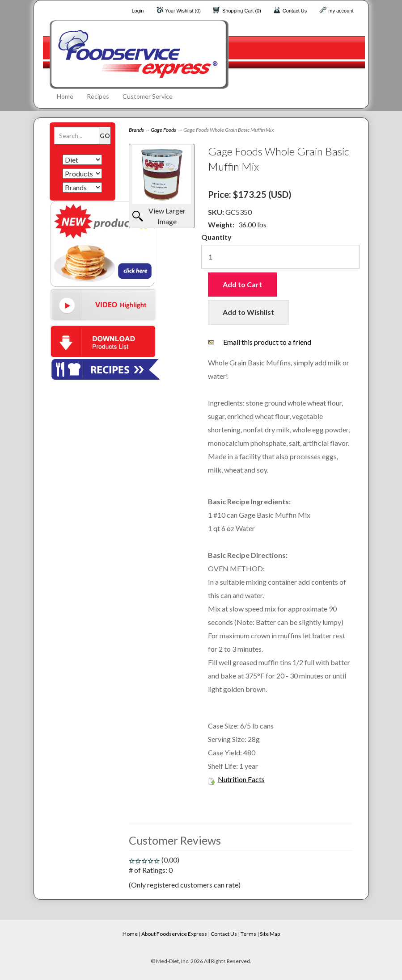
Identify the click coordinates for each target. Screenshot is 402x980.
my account (341, 11)
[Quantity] (280, 257)
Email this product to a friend (267, 342)
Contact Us (295, 11)
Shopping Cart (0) (242, 11)
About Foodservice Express (174, 934)
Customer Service (148, 96)
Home (65, 96)
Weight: (221, 224)
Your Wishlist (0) (183, 11)
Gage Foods (163, 130)
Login (138, 11)
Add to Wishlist (248, 312)
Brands (136, 130)
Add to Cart (242, 284)
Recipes (98, 96)
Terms (248, 934)
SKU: (217, 212)
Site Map (270, 934)
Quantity (216, 237)
